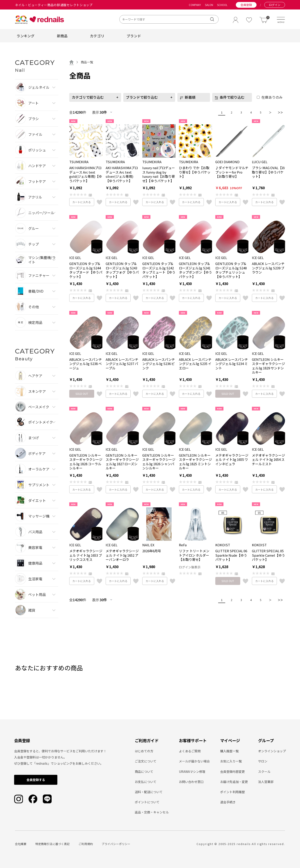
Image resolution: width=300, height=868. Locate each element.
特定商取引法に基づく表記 (52, 844)
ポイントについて (147, 802)
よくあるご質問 (190, 751)
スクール (264, 772)
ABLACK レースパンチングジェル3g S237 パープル (122, 364)
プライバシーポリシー (116, 844)
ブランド (134, 36)
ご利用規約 (86, 844)
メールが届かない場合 (194, 761)
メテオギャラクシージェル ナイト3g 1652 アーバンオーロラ (122, 555)
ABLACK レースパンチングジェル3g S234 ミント (232, 364)
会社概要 (21, 844)
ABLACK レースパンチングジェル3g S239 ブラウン (268, 268)
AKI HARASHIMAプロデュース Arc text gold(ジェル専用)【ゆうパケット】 (86, 174)
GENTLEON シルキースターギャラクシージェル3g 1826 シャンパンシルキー (159, 462)
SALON (209, 5)
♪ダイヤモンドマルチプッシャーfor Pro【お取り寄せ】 (232, 172)
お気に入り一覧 (231, 761)
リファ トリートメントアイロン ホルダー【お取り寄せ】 (194, 555)
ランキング (26, 36)
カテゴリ (97, 36)
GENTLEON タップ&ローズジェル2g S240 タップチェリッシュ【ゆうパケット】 (231, 270)
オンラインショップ (272, 751)
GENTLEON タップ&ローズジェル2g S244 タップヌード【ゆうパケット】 (86, 270)
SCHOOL (222, 5)
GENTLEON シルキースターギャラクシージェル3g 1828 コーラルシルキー (86, 462)
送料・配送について (149, 792)
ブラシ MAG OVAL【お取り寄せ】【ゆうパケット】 (268, 172)
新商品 (62, 36)
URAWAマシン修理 (192, 772)
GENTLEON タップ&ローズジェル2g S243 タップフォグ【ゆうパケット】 (122, 270)
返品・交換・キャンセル (152, 812)
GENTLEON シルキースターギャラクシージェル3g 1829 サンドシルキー (268, 366)
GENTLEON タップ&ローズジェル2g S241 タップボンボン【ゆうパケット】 (195, 270)
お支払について (146, 782)
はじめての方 (144, 751)
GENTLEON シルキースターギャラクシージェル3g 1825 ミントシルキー (195, 462)
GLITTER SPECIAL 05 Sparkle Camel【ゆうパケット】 (268, 555)
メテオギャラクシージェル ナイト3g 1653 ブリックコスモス (86, 555)
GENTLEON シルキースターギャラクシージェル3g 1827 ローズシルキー (122, 462)
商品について (144, 772)
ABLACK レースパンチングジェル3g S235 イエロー (195, 364)
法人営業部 (266, 782)
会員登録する (36, 780)
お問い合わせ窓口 (191, 782)
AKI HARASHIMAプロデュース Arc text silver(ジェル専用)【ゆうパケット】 (122, 174)
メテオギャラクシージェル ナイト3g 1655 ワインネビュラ (232, 460)
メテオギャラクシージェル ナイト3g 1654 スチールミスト (268, 460)
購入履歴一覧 (229, 751)
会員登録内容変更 (232, 772)
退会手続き (228, 802)
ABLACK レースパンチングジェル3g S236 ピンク (159, 364)
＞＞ (279, 112)
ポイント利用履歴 (232, 792)
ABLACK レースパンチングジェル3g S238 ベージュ (86, 364)
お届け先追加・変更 (234, 782)
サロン (263, 761)
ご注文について (146, 761)
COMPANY (195, 5)
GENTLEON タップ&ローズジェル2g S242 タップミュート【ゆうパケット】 (159, 270)
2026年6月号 (152, 551)
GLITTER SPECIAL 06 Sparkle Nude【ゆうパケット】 (231, 555)
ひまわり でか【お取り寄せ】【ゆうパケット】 (195, 172)
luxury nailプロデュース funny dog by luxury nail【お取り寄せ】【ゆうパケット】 (159, 174)
